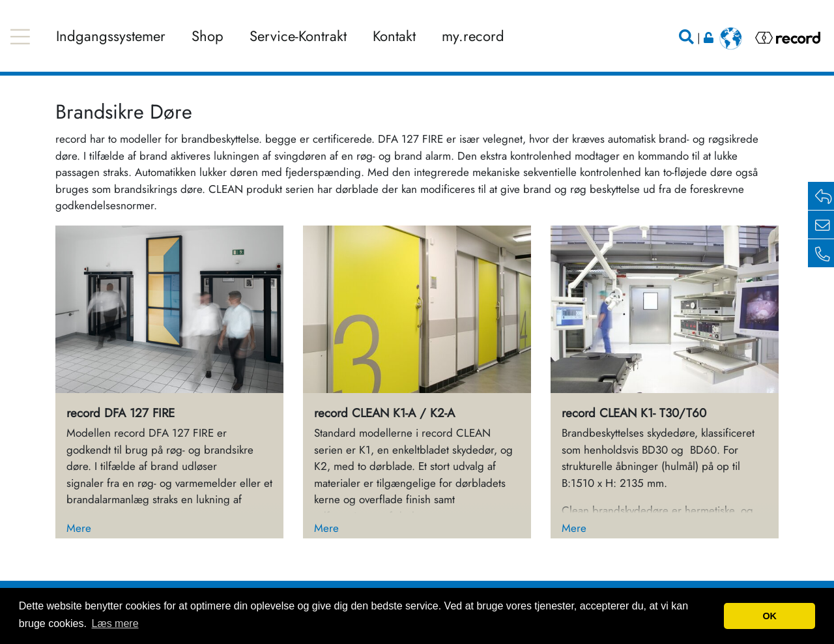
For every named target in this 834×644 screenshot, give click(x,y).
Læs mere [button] (115, 623)
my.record (473, 36)
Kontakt (394, 36)
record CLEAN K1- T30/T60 (634, 413)
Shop (208, 36)
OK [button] (769, 616)
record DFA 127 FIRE (121, 413)
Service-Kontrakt (298, 36)
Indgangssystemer (111, 36)
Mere (79, 528)
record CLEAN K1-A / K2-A (384, 413)
